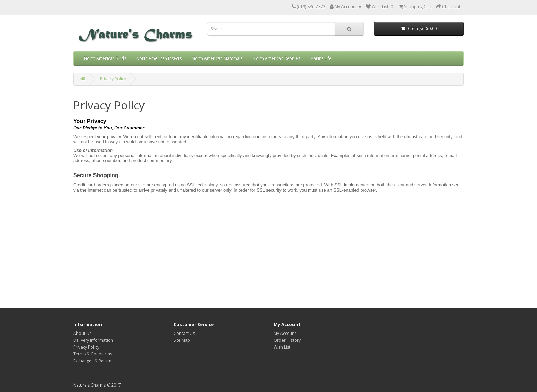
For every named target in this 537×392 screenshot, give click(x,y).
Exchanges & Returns (93, 361)
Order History (287, 340)
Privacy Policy (113, 79)
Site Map (182, 340)
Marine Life (321, 58)
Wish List (282, 347)
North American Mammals (217, 58)
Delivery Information (93, 340)
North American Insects (159, 58)
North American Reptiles (276, 58)
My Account (285, 333)
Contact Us (184, 333)
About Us (82, 333)
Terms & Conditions (93, 354)
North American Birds (105, 58)
